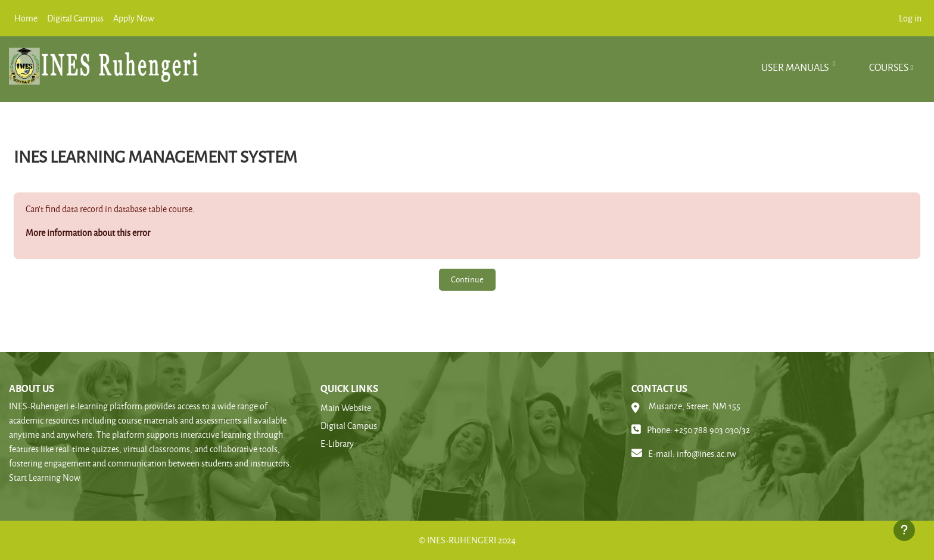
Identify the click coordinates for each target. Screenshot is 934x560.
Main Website (346, 408)
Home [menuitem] (26, 18)
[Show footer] (904, 530)
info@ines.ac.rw (706, 454)
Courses (889, 67)
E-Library (337, 444)
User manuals (796, 67)
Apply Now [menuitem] (134, 18)
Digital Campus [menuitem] (75, 18)
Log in (910, 18)
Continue (467, 279)
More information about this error (88, 233)
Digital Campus (349, 426)
